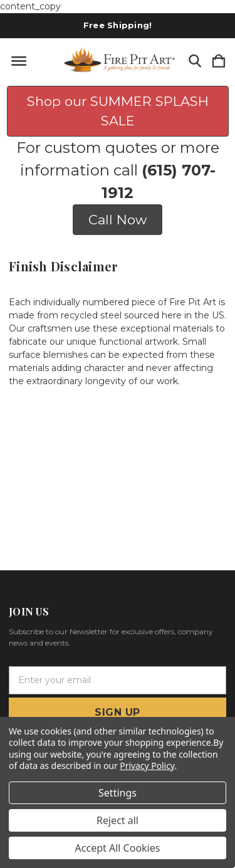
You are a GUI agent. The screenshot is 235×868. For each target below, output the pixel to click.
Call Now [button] (118, 220)
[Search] (195, 62)
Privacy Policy (147, 766)
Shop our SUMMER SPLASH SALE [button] (118, 111)
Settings (118, 793)
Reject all (118, 820)
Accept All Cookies (118, 848)
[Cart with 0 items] (219, 62)
